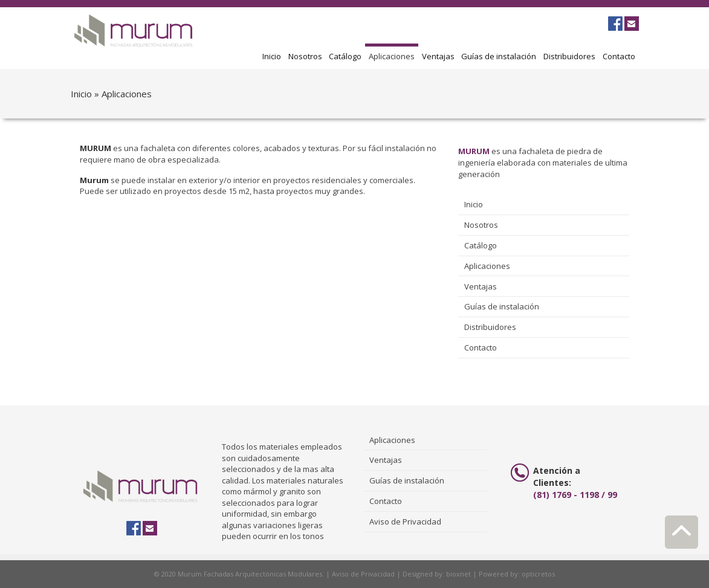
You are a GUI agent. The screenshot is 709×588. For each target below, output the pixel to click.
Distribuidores (569, 56)
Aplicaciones (392, 56)
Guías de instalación (499, 56)
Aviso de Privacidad (405, 522)
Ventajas (438, 56)
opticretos (538, 574)
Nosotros (305, 56)
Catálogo (345, 56)
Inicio (272, 56)
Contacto (619, 56)
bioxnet (458, 574)
